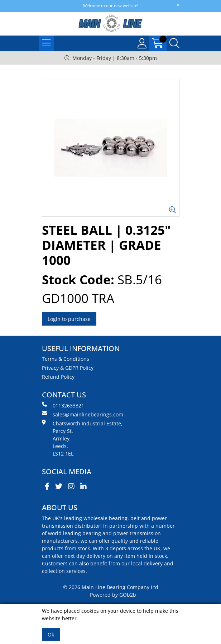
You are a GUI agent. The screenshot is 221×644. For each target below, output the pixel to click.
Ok (51, 634)
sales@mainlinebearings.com (83, 414)
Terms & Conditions (66, 359)
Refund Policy (58, 377)
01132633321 (63, 405)
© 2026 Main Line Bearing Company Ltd (111, 587)
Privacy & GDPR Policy (68, 368)
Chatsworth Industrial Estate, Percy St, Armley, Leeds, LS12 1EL (82, 438)
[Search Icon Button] (174, 43)
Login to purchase (69, 319)
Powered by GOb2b (113, 595)
